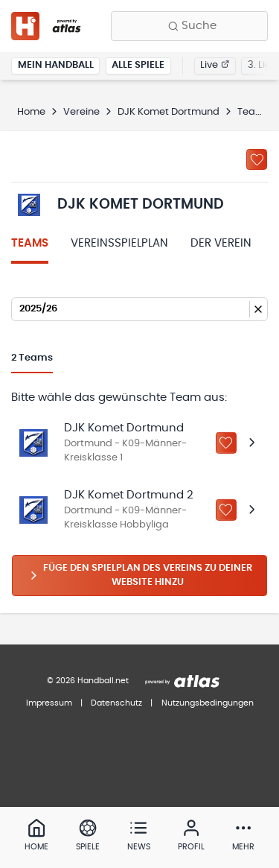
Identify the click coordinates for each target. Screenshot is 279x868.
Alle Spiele (138, 65)
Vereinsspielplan (119, 243)
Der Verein (221, 243)
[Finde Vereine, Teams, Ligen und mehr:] (189, 26)
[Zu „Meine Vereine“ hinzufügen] (257, 159)
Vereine (81, 112)
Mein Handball (56, 65)
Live (215, 65)
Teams (30, 243)
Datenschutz (116, 703)
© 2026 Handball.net (88, 681)
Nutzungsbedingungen (208, 703)
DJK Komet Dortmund (169, 112)
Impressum (49, 703)
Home (31, 112)
